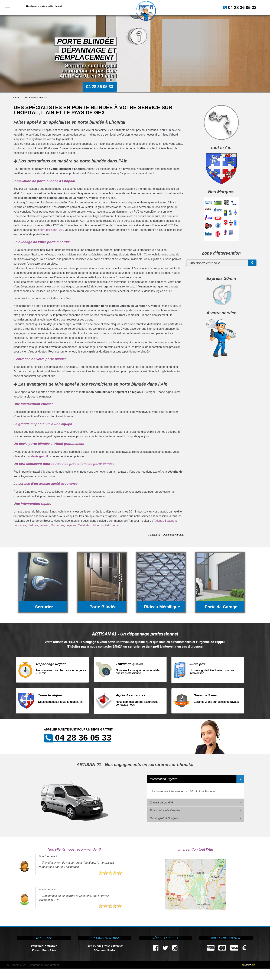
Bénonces (20, 525)
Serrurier (51, 946)
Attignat (158, 521)
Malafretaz (84, 525)
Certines (33, 525)
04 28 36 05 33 (238, 7)
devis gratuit (40, 456)
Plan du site (94, 946)
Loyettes (71, 525)
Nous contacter (113, 946)
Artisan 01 (18, 97)
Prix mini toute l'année (165, 810)
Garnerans (57, 525)
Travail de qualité (162, 802)
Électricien (49, 950)
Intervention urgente (164, 779)
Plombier (37, 946)
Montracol (99, 525)
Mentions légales (105, 950)
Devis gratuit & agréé (164, 818)
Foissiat (44, 525)
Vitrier (36, 950)
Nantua (114, 525)
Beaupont (171, 521)
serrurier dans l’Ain (51, 230)
